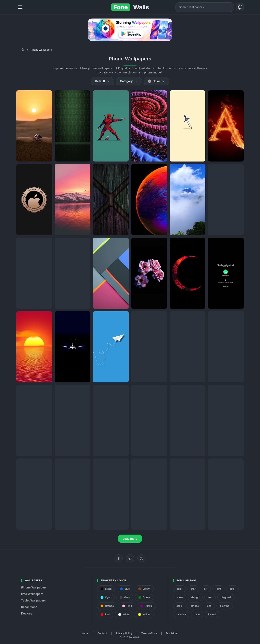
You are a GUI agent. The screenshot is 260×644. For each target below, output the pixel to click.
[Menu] (20, 7)
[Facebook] (119, 558)
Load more (130, 539)
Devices (27, 613)
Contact (102, 633)
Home (85, 633)
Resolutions (29, 607)
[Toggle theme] (240, 7)
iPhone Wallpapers (34, 587)
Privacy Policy (124, 633)
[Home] (23, 49)
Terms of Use (149, 633)
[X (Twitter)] (141, 558)
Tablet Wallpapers (33, 600)
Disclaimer (172, 633)
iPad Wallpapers (32, 594)
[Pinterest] (130, 558)
